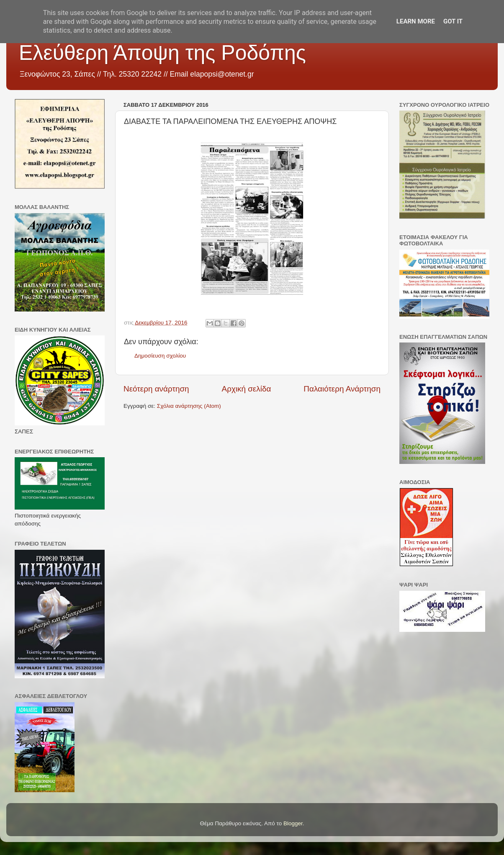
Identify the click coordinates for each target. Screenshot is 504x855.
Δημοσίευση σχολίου (160, 356)
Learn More (416, 21)
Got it (453, 21)
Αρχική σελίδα (247, 389)
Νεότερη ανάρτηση (156, 389)
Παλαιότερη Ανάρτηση (342, 389)
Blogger (293, 823)
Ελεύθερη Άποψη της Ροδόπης (162, 53)
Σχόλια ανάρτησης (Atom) (189, 406)
